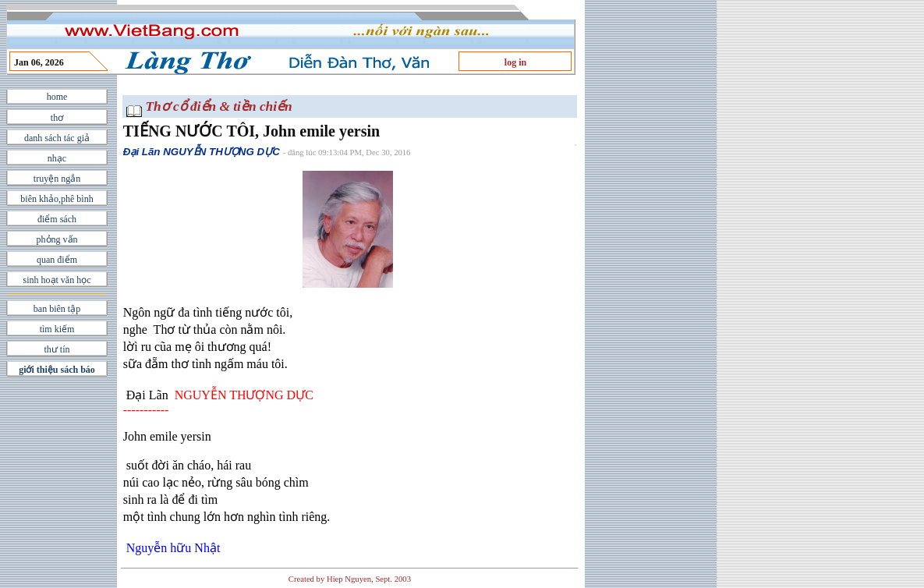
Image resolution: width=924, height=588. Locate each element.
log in (515, 62)
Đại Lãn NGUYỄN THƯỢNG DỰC (202, 152)
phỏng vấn (57, 239)
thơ (57, 118)
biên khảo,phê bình (57, 199)
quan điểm (57, 260)
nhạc (57, 158)
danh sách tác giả (57, 138)
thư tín (57, 349)
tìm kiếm (57, 329)
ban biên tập (57, 309)
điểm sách (57, 219)
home (57, 97)
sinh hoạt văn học (57, 280)
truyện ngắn (57, 179)
